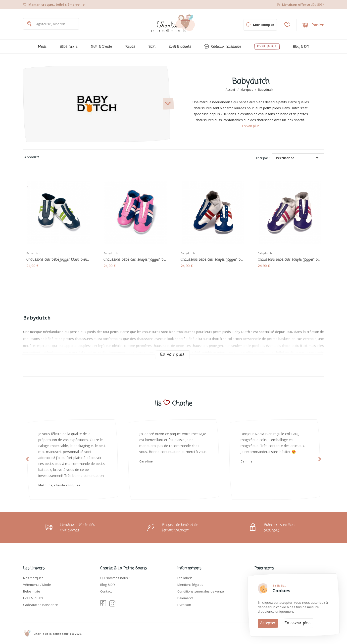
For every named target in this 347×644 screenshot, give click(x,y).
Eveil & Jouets (33, 598)
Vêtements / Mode (37, 585)
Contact (106, 591)
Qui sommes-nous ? (115, 578)
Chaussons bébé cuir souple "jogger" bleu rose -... (135, 260)
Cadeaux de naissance (41, 605)
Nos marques (33, 578)
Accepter (268, 623)
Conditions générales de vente (201, 591)
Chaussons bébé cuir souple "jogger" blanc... (289, 260)
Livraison (184, 605)
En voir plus (251, 126)
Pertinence (298, 158)
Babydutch (33, 253)
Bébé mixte (32, 591)
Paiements (185, 598)
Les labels (185, 578)
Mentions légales (190, 585)
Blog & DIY (108, 585)
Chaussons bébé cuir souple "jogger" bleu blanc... (212, 260)
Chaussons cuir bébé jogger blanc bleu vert (58, 260)
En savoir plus (297, 623)
